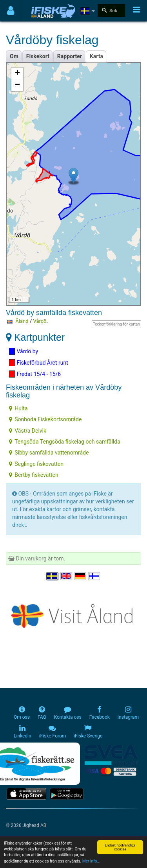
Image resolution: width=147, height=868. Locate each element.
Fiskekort (38, 56)
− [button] (17, 85)
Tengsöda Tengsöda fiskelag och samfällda (65, 442)
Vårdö (40, 321)
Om (14, 56)
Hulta (18, 408)
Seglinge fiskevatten (36, 464)
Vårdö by (24, 351)
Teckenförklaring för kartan (116, 324)
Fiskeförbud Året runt (39, 363)
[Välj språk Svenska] (53, 576)
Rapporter (70, 56)
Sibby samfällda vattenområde (49, 453)
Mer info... (91, 862)
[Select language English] (67, 576)
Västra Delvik (28, 431)
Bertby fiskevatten (34, 475)
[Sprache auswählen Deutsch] (81, 576)
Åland (22, 321)
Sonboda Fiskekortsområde (45, 419)
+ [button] (17, 73)
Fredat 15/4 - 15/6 (35, 374)
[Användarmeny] (11, 11)
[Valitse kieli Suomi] (94, 576)
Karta (96, 56)
